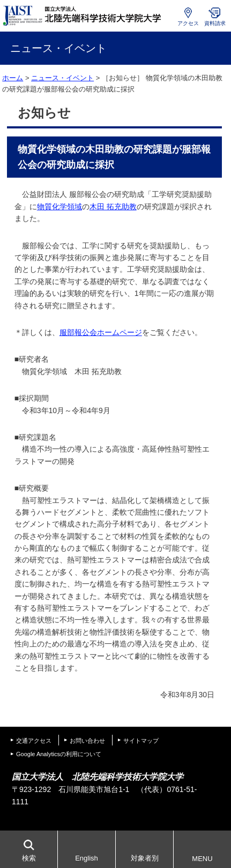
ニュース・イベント (62, 78)
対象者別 (145, 858)
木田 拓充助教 (113, 207)
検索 (29, 858)
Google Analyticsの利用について (59, 754)
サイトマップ (141, 741)
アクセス (188, 23)
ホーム (13, 78)
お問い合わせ (87, 741)
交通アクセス (34, 741)
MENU (202, 859)
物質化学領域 (59, 207)
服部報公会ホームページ (101, 332)
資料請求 (215, 23)
